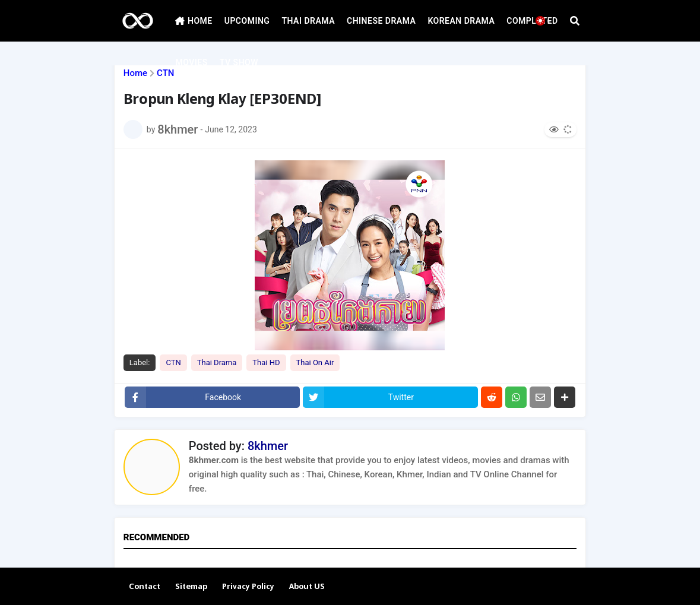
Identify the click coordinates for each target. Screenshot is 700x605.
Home (135, 73)
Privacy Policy (248, 587)
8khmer (268, 446)
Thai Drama (217, 362)
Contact (145, 587)
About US (307, 587)
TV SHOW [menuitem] (239, 62)
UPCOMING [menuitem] (247, 21)
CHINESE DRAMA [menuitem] (381, 21)
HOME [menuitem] (194, 21)
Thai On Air (315, 362)
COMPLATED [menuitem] (532, 21)
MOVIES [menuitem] (191, 62)
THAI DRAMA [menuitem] (308, 21)
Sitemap (191, 587)
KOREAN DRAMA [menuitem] (461, 21)
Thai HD (266, 362)
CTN (165, 73)
